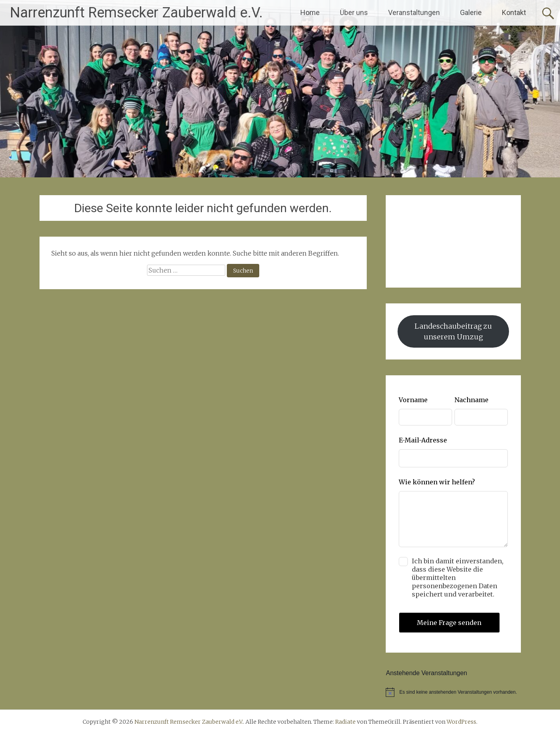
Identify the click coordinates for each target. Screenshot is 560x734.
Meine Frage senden (449, 623)
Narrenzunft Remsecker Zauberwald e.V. (136, 13)
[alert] (453, 692)
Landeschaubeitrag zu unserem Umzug (453, 331)
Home (310, 12)
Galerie (471, 12)
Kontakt (514, 12)
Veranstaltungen (414, 12)
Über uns (354, 12)
